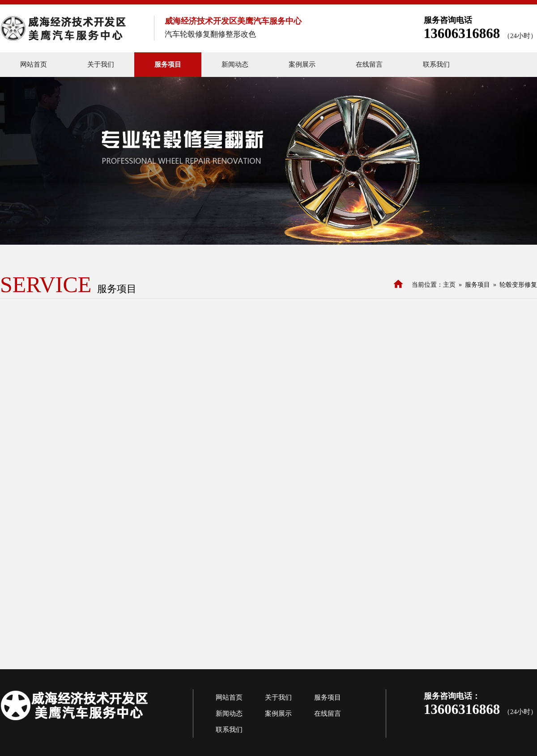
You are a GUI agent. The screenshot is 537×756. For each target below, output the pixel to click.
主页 (449, 285)
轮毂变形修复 (518, 285)
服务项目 (477, 285)
